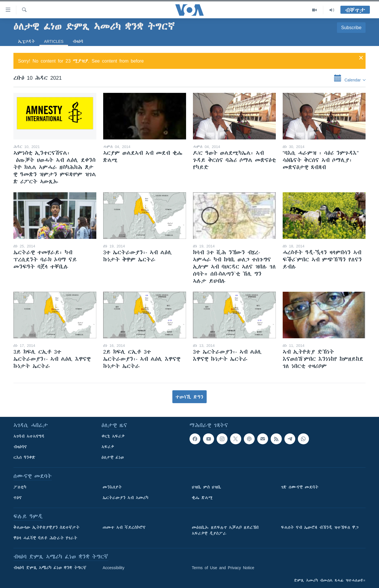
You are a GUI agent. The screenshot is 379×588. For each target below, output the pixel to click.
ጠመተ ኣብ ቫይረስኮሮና (124, 527)
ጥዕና (18, 498)
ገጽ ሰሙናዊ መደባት (300, 487)
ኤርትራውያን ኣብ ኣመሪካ (125, 498)
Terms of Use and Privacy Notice (223, 568)
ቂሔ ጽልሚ (202, 498)
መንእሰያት (112, 487)
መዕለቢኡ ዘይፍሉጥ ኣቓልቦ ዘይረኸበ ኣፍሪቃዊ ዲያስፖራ (225, 530)
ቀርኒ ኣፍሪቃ (113, 436)
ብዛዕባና (20, 447)
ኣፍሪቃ (108, 447)
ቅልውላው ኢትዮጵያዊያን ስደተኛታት (46, 527)
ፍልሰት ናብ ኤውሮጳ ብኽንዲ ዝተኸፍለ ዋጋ (320, 527)
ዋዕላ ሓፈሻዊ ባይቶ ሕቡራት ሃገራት (45, 538)
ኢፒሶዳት (26, 41)
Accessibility (113, 568)
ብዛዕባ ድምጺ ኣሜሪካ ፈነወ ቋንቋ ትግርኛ (50, 568)
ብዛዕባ (78, 41)
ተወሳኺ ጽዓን (189, 397)
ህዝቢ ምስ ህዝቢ (207, 487)
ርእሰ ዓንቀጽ (24, 457)
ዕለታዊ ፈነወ (113, 457)
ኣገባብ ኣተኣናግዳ (29, 436)
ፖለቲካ (20, 487)
